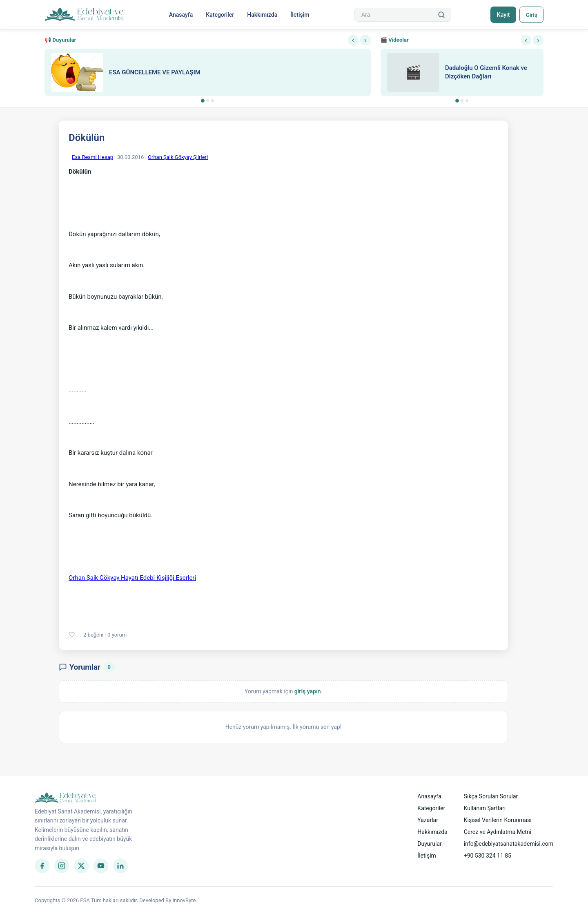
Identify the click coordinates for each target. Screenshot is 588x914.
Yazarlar (428, 820)
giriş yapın (308, 691)
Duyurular (429, 844)
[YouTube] (101, 866)
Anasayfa (180, 15)
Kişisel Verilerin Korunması (498, 820)
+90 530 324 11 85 (488, 856)
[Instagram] (62, 866)
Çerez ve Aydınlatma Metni (498, 832)
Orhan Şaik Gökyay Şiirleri (178, 157)
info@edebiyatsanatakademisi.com (509, 844)
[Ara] (440, 15)
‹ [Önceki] (353, 40)
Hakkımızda (262, 15)
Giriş (531, 15)
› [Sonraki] (365, 40)
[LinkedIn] (120, 866)
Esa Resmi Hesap (92, 157)
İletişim (299, 15)
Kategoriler (219, 15)
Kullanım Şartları (485, 808)
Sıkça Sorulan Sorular (491, 796)
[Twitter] (81, 866)
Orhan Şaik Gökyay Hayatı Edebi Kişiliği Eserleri (132, 578)
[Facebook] (42, 866)
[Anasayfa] (84, 15)
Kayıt (502, 15)
